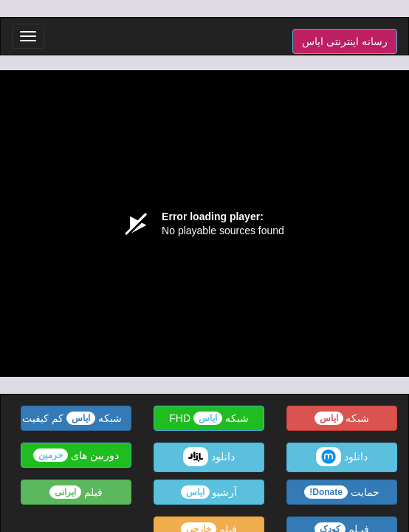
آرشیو (209, 492)
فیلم (76, 492)
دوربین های (76, 455)
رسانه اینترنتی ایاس (345, 41)
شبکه (342, 418)
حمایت (342, 492)
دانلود (342, 457)
